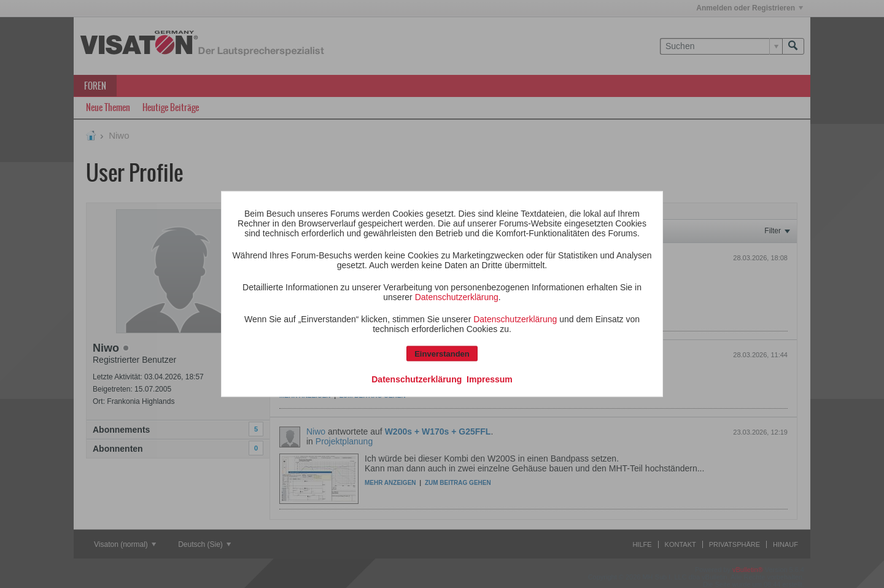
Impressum (490, 379)
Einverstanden (442, 354)
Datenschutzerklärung (457, 297)
